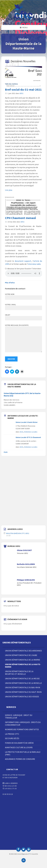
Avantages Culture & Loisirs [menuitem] (19, 747)
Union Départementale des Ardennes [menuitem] (23, 651)
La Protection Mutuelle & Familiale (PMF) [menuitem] (23, 753)
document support (23, 261)
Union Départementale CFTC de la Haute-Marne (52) (22, 394)
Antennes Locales (31, 432)
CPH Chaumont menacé (20, 218)
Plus (6, 452)
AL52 (21, 432)
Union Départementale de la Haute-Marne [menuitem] (23, 666)
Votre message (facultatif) (23, 338)
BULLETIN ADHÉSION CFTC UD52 (18, 533)
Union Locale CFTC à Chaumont (28, 437)
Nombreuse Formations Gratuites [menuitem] (22, 729)
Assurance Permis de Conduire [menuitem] (20, 759)
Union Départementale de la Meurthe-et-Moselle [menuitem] (19, 673)
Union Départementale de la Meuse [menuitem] (22, 678)
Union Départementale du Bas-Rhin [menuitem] (23, 687)
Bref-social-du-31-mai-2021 (23, 90)
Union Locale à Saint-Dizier (27, 422)
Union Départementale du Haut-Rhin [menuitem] (23, 692)
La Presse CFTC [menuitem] (12, 734)
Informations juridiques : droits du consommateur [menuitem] (23, 724)
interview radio (34, 264)
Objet (23, 317)
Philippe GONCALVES (26, 580)
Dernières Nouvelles (23, 61)
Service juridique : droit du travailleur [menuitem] (19, 716)
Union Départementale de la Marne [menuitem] (23, 660)
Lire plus (9, 190)
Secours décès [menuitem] (12, 738)
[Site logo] (24, 20)
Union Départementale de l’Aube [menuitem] (21, 655)
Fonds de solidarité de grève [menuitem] (19, 743)
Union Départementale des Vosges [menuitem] (22, 697)
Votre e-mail (23, 306)
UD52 (21, 93)
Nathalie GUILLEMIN (26, 564)
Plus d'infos (10, 283)
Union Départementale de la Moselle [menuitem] (23, 683)
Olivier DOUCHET (24, 550)
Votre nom (23, 296)
